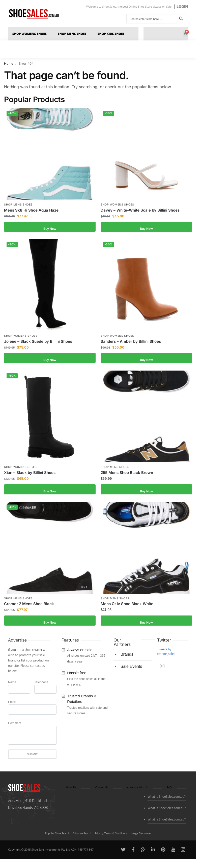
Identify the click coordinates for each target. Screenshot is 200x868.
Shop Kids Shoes (112, 35)
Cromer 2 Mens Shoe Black (29, 605)
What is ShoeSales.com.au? (167, 798)
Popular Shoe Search (57, 835)
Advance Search (82, 835)
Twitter (164, 641)
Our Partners (122, 644)
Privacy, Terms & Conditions (111, 835)
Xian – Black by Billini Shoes (30, 474)
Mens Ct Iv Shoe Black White (127, 605)
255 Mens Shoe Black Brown (127, 474)
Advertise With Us (137, 789)
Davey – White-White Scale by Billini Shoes (140, 212)
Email (12, 703)
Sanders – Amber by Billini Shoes (131, 343)
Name (12, 684)
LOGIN (182, 6)
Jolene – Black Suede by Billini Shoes (38, 343)
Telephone (41, 684)
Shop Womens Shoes (31, 35)
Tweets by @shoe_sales (166, 653)
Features (70, 641)
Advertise (17, 641)
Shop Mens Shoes (73, 35)
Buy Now (50, 228)
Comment (15, 725)
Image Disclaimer (141, 835)
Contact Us (102, 789)
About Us (71, 789)
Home (9, 65)
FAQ (169, 789)
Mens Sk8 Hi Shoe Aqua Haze (31, 212)
